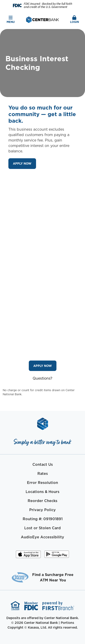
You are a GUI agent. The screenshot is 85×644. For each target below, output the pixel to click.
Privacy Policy (42, 510)
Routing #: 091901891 (43, 519)
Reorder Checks (42, 501)
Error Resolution (42, 483)
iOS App (28, 556)
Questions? (42, 378)
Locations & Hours (42, 492)
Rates (43, 473)
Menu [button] (11, 20)
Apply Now (22, 163)
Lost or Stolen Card (42, 528)
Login (74, 20)
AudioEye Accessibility (42, 537)
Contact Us (43, 464)
